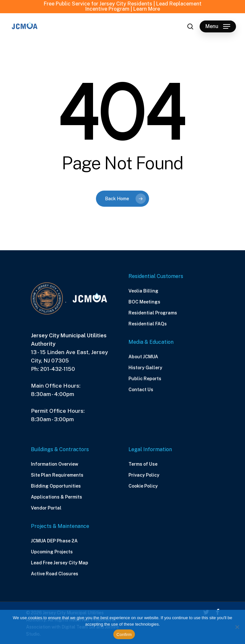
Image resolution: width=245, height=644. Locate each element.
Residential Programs (153, 313)
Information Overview (55, 464)
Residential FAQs (148, 324)
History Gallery (145, 368)
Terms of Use (143, 464)
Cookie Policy (143, 486)
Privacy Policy (144, 475)
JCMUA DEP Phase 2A (54, 541)
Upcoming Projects (52, 552)
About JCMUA (143, 357)
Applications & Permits (57, 497)
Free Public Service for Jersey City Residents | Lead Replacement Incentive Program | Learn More (123, 6)
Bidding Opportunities (56, 486)
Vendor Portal (46, 508)
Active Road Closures (55, 574)
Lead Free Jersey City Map (60, 563)
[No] (237, 627)
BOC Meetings (144, 302)
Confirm (124, 634)
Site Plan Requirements (57, 475)
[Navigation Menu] (218, 26)
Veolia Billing (143, 291)
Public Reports (145, 379)
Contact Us (141, 390)
